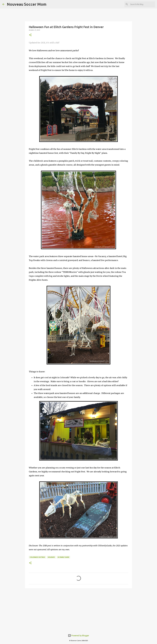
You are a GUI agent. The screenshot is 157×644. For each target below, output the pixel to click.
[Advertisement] (78, 609)
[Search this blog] (142, 4)
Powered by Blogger (78, 636)
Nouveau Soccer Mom (27, 4)
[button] (30, 35)
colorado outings (37, 557)
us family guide (63, 557)
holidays (51, 557)
